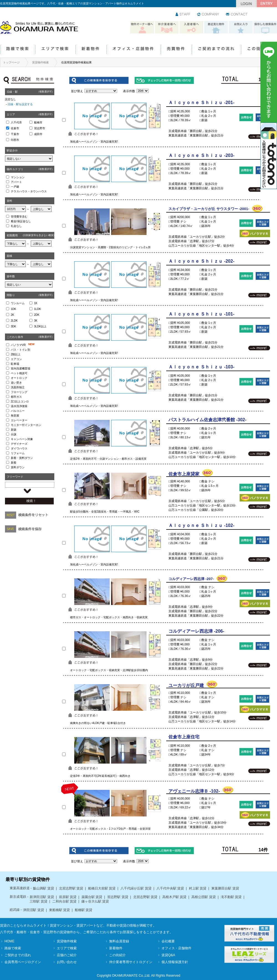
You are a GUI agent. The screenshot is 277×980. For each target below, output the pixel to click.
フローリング (19, 392)
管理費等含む (19, 217)
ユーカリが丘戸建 (186, 685)
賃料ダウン (18, 467)
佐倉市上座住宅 (184, 737)
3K (36, 321)
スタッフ (183, 15)
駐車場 (15, 364)
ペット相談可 (19, 373)
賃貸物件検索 (40, 62)
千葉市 (15, 134)
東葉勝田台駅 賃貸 (225, 888)
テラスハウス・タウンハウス (29, 191)
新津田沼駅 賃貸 (42, 897)
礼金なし (16, 226)
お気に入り (241, 27)
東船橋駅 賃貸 (59, 910)
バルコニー (18, 411)
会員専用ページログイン (23, 962)
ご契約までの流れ (216, 50)
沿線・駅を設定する (20, 104)
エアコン (16, 359)
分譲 (14, 434)
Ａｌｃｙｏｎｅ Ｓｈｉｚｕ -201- (201, 103)
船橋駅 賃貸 (84, 910)
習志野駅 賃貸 (118, 897)
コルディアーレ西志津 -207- (191, 579)
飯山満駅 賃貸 (43, 888)
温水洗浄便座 (19, 406)
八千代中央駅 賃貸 (170, 888)
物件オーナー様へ (142, 27)
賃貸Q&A (168, 955)
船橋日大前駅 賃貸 (102, 888)
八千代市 (16, 122)
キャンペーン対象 (22, 439)
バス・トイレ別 (20, 350)
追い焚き (16, 383)
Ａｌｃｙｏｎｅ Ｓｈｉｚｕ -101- (201, 314)
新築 (14, 430)
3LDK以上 (40, 326)
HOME (9, 941)
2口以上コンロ (20, 401)
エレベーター (19, 420)
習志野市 (40, 128)
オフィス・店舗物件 (134, 50)
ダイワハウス (19, 448)
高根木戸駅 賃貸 (174, 897)
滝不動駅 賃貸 (231, 897)
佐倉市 (15, 128)
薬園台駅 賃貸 (92, 897)
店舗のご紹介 (67, 955)
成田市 (38, 134)
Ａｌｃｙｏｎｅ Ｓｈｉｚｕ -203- (201, 155)
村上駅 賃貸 (198, 888)
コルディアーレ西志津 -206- (196, 631)
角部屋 (15, 416)
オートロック (19, 378)
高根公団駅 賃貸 (203, 897)
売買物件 (176, 50)
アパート (16, 182)
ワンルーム (18, 303)
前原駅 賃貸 (68, 897)
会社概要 (168, 941)
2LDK (14, 321)
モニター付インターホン (26, 425)
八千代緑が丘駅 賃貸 (136, 888)
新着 (14, 463)
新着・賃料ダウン (22, 458)
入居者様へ (191, 27)
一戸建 (15, 187)
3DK (13, 326)
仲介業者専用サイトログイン (131, 962)
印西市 (15, 140)
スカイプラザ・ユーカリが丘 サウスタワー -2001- (209, 209)
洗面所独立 (18, 387)
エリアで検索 (55, 50)
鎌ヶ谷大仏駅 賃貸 (95, 901)
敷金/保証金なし (21, 221)
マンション (18, 177)
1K (36, 303)
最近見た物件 (216, 27)
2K (12, 315)
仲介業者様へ (167, 27)
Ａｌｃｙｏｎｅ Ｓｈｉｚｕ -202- (201, 261)
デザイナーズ (19, 444)
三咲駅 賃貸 (38, 901)
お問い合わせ (237, 15)
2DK (37, 315)
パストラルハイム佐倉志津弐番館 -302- (207, 420)
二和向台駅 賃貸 (64, 901)
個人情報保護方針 (175, 962)
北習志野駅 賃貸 (71, 888)
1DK (13, 309)
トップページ (11, 62)
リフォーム (18, 453)
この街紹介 (259, 50)
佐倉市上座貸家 (184, 474)
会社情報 (208, 15)
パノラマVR (24, 345)
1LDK (38, 309)
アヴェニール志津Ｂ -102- (194, 791)
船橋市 (38, 122)
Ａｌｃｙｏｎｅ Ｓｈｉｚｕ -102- (201, 525)
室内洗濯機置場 (20, 369)
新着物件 (91, 50)
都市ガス (16, 397)
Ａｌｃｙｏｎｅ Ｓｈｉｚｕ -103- (201, 367)
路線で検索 (18, 50)
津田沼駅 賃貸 (33, 910)
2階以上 (16, 354)
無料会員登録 (119, 941)
